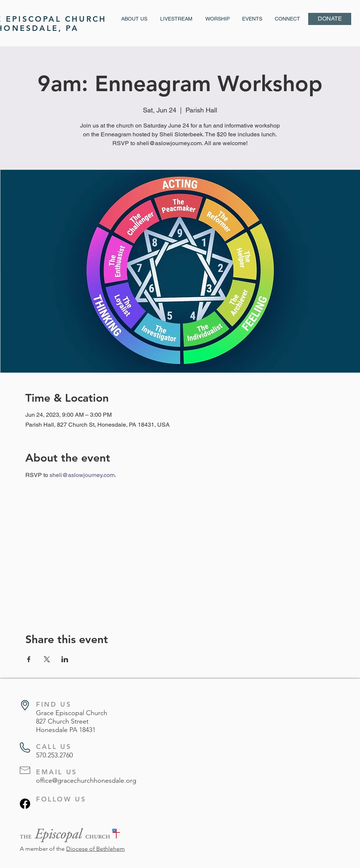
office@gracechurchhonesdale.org (86, 781)
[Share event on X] (47, 659)
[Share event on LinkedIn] (65, 659)
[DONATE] (330, 19)
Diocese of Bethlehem (96, 849)
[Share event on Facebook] (29, 659)
